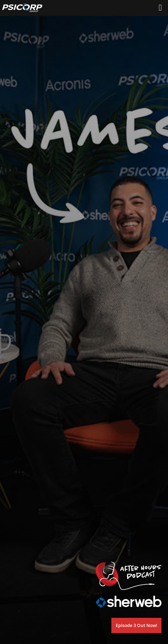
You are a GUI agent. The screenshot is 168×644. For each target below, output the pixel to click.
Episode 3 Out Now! (136, 625)
